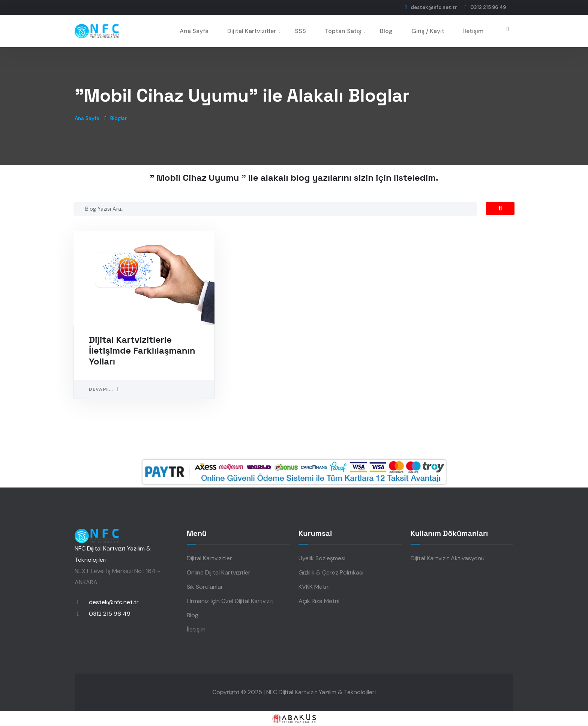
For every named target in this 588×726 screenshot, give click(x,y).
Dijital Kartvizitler (252, 31)
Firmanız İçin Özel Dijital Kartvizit (230, 601)
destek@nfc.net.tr (114, 602)
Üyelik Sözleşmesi (322, 558)
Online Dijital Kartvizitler (219, 572)
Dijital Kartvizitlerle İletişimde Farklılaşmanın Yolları (142, 350)
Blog (386, 31)
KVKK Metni (314, 587)
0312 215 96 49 (110, 614)
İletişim (473, 31)
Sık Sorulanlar (205, 587)
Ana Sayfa (194, 31)
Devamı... (104, 389)
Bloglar (118, 118)
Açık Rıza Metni (319, 601)
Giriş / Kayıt (428, 31)
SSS (300, 31)
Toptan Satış (343, 31)
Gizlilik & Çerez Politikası (331, 572)
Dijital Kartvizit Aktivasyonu (448, 558)
